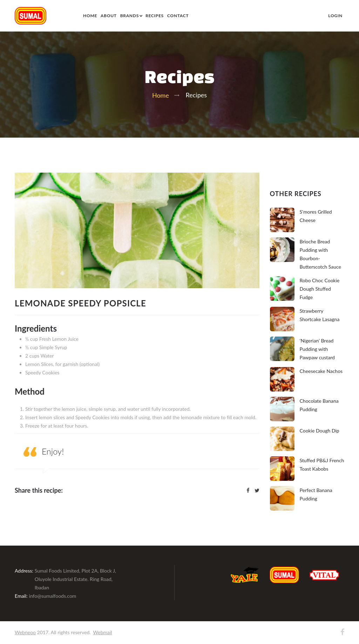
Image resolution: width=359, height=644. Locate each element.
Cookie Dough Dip (320, 431)
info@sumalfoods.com (53, 596)
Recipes (155, 16)
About (109, 16)
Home (90, 16)
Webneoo (25, 632)
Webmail (103, 632)
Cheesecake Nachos (321, 371)
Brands (130, 16)
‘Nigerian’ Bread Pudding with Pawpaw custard (317, 349)
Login (335, 16)
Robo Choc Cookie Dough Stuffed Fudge (320, 289)
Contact (178, 16)
